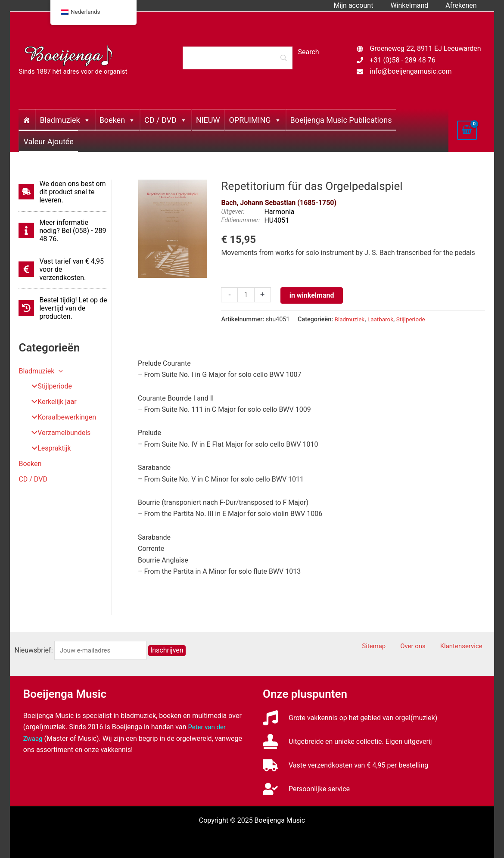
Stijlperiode (48, 387)
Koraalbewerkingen (61, 418)
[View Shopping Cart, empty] (467, 130)
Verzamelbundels (58, 433)
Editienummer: (240, 220)
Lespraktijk (48, 449)
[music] (350, 718)
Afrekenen (463, 5)
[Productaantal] (246, 295)
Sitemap (390, 646)
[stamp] (347, 741)
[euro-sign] (63, 269)
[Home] (27, 120)
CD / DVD (166, 120)
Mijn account (362, 5)
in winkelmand (313, 295)
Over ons (423, 646)
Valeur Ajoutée (48, 141)
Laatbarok (383, 319)
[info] (63, 231)
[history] (63, 308)
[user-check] (306, 789)
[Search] (237, 58)
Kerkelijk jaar (51, 402)
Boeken (117, 120)
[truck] (345, 765)
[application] (59, 371)
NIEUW (208, 120)
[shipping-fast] (63, 192)
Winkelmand (414, 5)
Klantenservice (466, 646)
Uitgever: (233, 212)
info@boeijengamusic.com (411, 71)
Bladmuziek (65, 120)
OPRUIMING (255, 120)
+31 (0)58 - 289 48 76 (402, 60)
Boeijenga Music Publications (341, 120)
